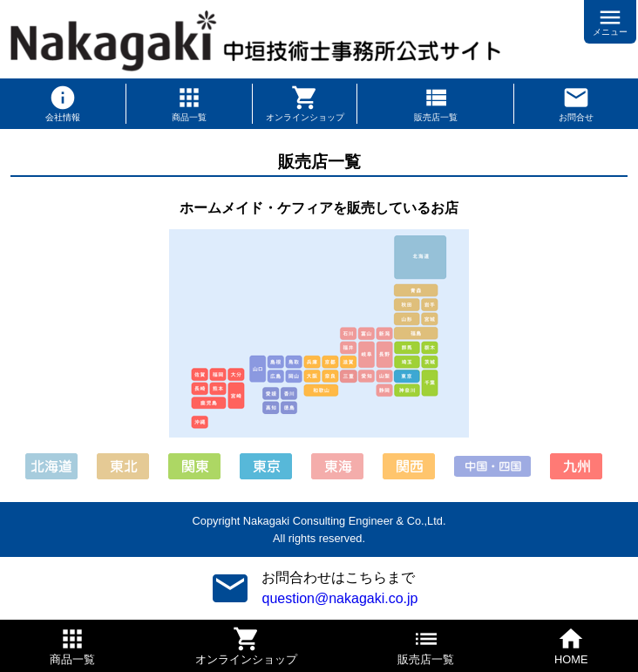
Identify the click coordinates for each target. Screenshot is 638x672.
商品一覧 (189, 117)
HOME (571, 659)
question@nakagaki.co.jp (339, 598)
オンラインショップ (305, 117)
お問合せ (576, 117)
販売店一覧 (436, 117)
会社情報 (63, 117)
